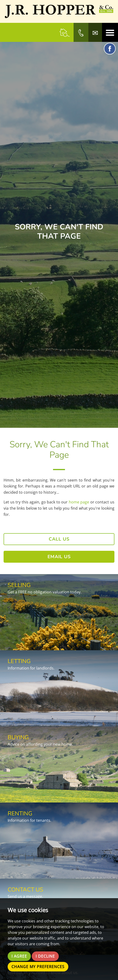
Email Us (59, 557)
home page (79, 502)
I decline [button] (45, 956)
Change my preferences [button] (38, 967)
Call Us (59, 539)
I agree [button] (19, 956)
